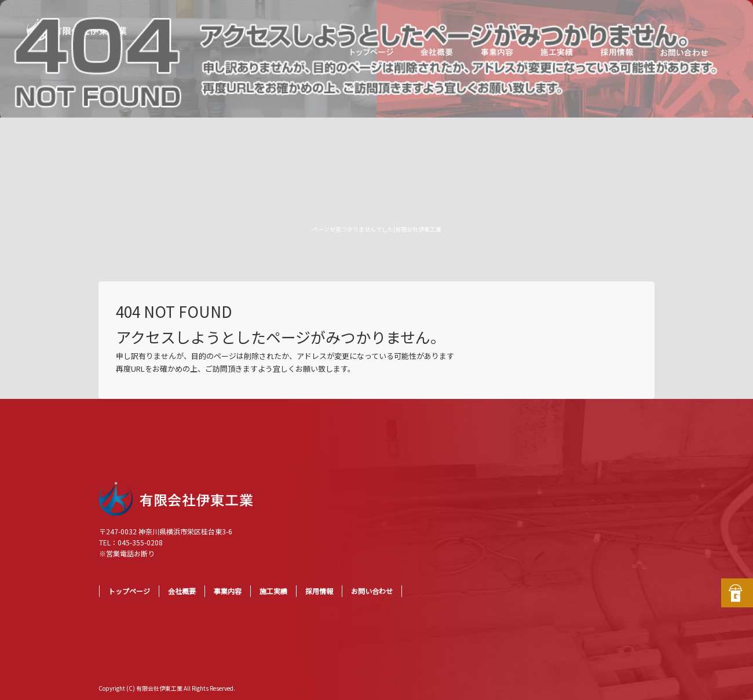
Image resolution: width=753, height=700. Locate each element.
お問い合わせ (683, 52)
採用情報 (617, 52)
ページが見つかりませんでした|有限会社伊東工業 (377, 229)
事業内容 (498, 52)
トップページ (371, 52)
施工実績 (556, 52)
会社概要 (437, 52)
